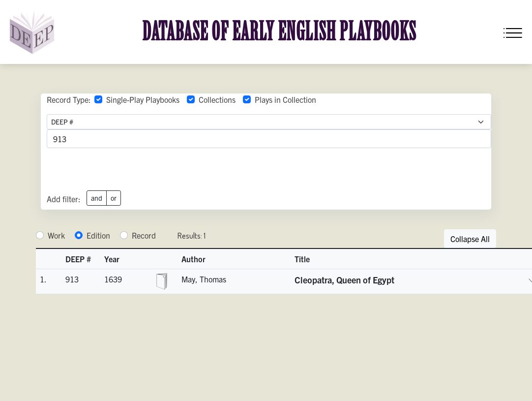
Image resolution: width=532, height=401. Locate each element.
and (97, 198)
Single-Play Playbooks (143, 99)
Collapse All (470, 239)
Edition (98, 235)
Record (144, 235)
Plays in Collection (285, 99)
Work (56, 235)
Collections (217, 99)
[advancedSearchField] (269, 139)
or (114, 198)
